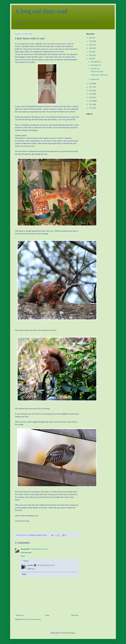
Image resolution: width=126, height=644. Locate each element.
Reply (23, 556)
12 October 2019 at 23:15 (39, 549)
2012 (91, 104)
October (94, 69)
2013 (91, 101)
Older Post (75, 615)
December (95, 62)
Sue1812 (30, 565)
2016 (91, 91)
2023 (91, 45)
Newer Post (20, 615)
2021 (91, 52)
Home (47, 615)
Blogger (72, 633)
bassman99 (25, 549)
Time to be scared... (97, 72)
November (95, 65)
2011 (91, 108)
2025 (91, 38)
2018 (91, 84)
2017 (91, 87)
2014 (91, 97)
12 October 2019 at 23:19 (46, 565)
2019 (91, 59)
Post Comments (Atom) (33, 619)
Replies (26, 561)
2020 (91, 55)
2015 (91, 94)
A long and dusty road (41, 11)
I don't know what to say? (100, 75)
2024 (91, 41)
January (94, 79)
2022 (91, 48)
